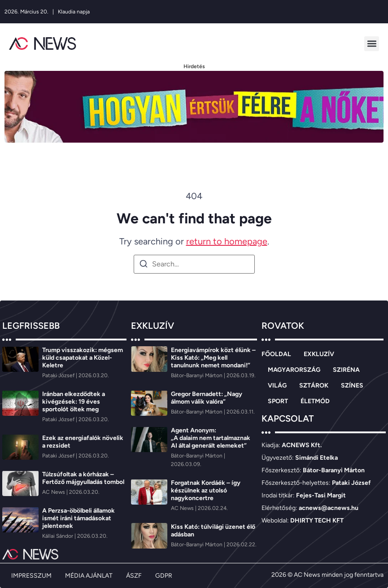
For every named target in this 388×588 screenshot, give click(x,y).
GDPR (164, 576)
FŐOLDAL (276, 354)
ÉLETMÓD (315, 401)
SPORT (278, 401)
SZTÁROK (314, 385)
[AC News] (54, 492)
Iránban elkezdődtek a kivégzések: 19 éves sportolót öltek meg (74, 402)
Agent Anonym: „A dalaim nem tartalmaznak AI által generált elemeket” (211, 438)
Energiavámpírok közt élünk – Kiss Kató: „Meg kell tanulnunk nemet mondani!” (213, 358)
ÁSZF (134, 576)
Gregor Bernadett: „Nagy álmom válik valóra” (207, 398)
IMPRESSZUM (31, 576)
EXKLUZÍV (319, 354)
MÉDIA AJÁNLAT (89, 576)
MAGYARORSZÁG (294, 370)
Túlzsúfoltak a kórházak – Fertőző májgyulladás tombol (83, 478)
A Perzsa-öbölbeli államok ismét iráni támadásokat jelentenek (78, 518)
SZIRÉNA (346, 370)
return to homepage (227, 241)
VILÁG (277, 385)
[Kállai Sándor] (58, 536)
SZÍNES (352, 385)
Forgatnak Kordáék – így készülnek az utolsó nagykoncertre (206, 490)
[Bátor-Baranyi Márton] (197, 375)
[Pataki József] (59, 375)
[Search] (144, 265)
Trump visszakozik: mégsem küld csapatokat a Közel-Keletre (83, 358)
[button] (372, 44)
